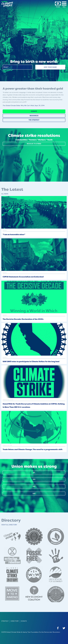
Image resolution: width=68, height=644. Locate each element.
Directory (15, 621)
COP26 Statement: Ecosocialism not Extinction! (23, 277)
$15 (34, 486)
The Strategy (34, 120)
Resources (34, 116)
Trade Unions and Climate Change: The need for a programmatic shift (33, 449)
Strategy (5, 621)
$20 (34, 493)
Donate (34, 111)
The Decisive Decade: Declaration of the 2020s (23, 319)
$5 (34, 472)
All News (5, 194)
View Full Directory (9, 525)
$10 (34, 479)
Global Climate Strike (13, 632)
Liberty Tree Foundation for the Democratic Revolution (41, 632)
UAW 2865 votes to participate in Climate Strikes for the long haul (31, 362)
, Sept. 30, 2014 (24, 106)
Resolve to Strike (34, 144)
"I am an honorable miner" (14, 235)
